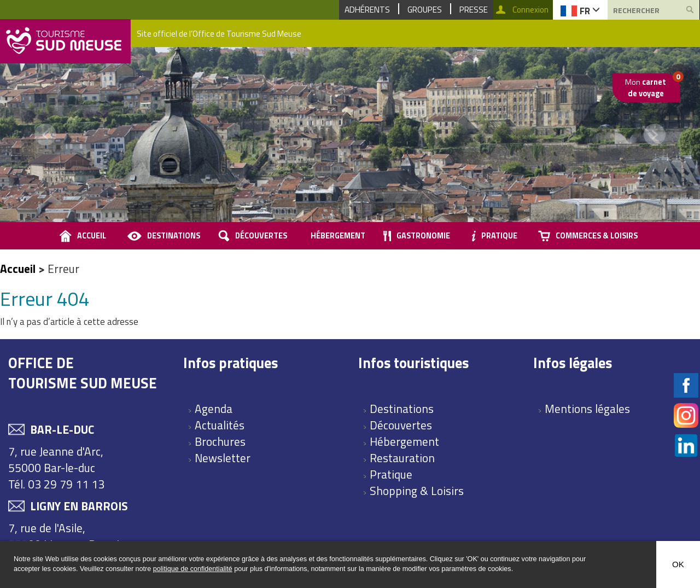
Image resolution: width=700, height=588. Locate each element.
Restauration (402, 458)
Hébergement (338, 236)
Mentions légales (587, 409)
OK (678, 564)
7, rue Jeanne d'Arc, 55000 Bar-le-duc (56, 459)
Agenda (214, 409)
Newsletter (223, 458)
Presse (474, 10)
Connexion (530, 10)
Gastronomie (423, 236)
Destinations (174, 236)
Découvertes (261, 236)
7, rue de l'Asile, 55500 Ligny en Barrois (66, 536)
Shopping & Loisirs (417, 491)
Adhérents (367, 10)
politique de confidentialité (193, 569)
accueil (92, 236)
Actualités (220, 425)
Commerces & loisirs (597, 236)
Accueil (18, 269)
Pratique (499, 236)
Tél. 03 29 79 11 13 (56, 484)
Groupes (425, 10)
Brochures (220, 441)
